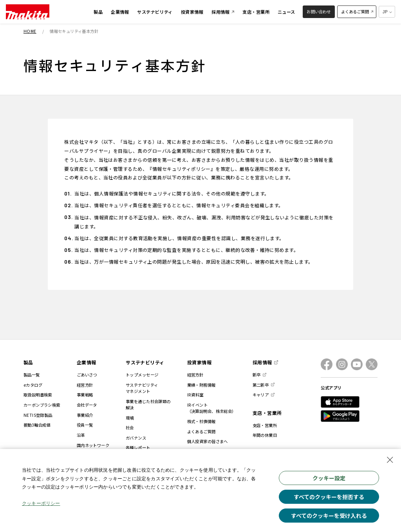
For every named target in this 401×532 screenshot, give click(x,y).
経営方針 (85, 385)
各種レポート (138, 448)
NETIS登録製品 (38, 415)
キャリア (261, 395)
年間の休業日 (265, 435)
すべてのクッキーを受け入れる (329, 516)
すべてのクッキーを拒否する (329, 497)
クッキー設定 (329, 478)
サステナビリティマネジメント (142, 388)
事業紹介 (85, 415)
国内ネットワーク (93, 445)
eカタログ (33, 385)
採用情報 (262, 362)
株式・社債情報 (201, 421)
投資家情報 (199, 362)
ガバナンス (136, 438)
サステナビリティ (145, 362)
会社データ (87, 405)
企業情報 (87, 362)
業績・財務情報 (201, 385)
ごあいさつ (87, 375)
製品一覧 (32, 375)
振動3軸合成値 (37, 425)
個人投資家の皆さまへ (208, 441)
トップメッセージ (142, 375)
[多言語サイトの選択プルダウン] (387, 12)
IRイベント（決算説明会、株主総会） (212, 408)
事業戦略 (85, 395)
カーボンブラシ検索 (42, 405)
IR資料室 (195, 395)
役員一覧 (85, 425)
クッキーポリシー (42, 505)
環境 (130, 418)
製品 (28, 362)
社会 (130, 428)
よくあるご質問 (201, 432)
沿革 (81, 435)
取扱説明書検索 (38, 395)
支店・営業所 (267, 413)
